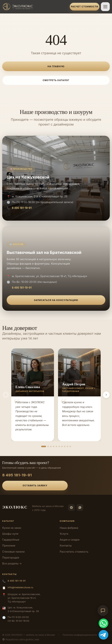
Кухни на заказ (12, 528)
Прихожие (9, 545)
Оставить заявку (35, 485)
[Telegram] (71, 508)
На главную (56, 66)
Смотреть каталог (56, 80)
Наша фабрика (69, 528)
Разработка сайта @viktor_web (21, 639)
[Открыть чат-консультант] (103, 611)
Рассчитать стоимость (74, 552)
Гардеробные (11, 540)
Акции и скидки (70, 540)
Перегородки (11, 557)
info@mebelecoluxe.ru (20, 587)
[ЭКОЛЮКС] (35, 7)
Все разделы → (12, 563)
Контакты (66, 545)
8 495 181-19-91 (22, 208)
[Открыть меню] (105, 7)
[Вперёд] (106, 395)
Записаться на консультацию (56, 300)
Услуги (64, 534)
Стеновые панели (13, 552)
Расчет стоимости (84, 7)
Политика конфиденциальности (80, 635)
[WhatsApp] (80, 508)
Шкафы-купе (10, 534)
